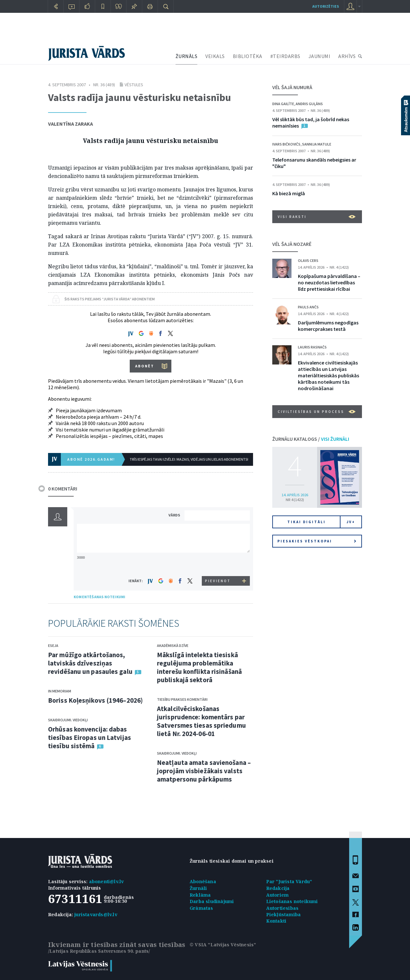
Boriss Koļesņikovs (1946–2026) (95, 700)
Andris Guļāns (309, 104)
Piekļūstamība (284, 914)
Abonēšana (203, 881)
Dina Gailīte (283, 104)
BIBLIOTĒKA (248, 56)
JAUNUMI (320, 56)
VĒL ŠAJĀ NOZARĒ (292, 244)
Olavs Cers (308, 260)
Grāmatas (201, 908)
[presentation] (218, 564)
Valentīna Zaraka (70, 124)
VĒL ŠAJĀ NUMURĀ (292, 87)
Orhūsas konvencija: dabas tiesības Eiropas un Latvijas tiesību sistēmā (90, 737)
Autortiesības (283, 908)
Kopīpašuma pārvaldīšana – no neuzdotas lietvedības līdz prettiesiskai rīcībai (329, 282)
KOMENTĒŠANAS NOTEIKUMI (99, 597)
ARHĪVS (347, 56)
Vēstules (134, 85)
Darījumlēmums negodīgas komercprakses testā (328, 326)
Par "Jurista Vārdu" (289, 881)
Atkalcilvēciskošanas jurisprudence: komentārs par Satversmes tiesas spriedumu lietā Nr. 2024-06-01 (201, 721)
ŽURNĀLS (187, 56)
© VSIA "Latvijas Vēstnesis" (223, 945)
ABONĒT (145, 366)
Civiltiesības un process (317, 412)
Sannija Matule (317, 144)
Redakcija (278, 888)
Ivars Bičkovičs (286, 144)
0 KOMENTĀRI (63, 489)
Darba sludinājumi (212, 901)
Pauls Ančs (308, 307)
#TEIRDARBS (285, 56)
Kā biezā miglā (289, 193)
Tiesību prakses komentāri (182, 699)
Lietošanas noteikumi (292, 901)
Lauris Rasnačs (312, 347)
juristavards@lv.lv (96, 914)
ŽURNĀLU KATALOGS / (311, 439)
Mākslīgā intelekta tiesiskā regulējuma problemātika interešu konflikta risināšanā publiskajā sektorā (199, 667)
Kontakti (276, 921)
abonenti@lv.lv (107, 881)
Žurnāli (198, 888)
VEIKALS (215, 56)
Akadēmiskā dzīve (173, 645)
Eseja (53, 645)
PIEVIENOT (218, 581)
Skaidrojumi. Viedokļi (68, 720)
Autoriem (278, 895)
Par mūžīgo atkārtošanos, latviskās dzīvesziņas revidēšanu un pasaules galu (90, 663)
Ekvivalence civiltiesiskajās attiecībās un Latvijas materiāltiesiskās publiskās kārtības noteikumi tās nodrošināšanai (328, 375)
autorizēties (326, 6)
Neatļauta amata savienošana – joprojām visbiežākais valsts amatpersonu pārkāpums (204, 771)
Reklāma (200, 895)
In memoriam (60, 691)
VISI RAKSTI (317, 217)
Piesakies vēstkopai (317, 541)
